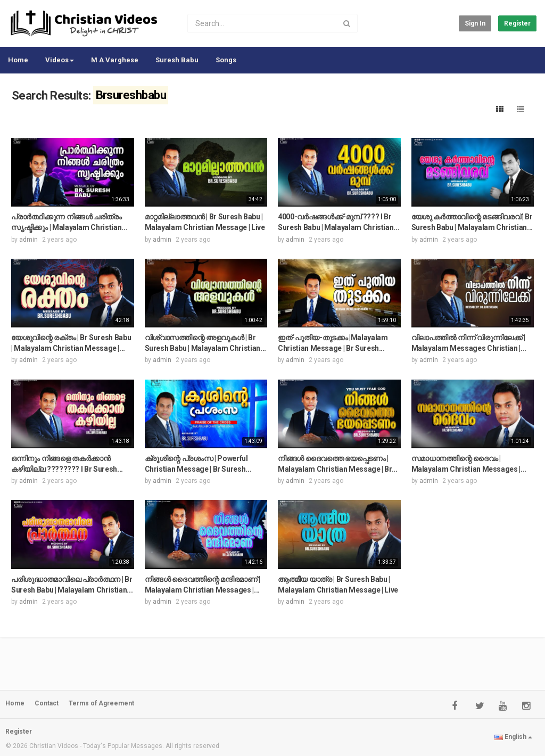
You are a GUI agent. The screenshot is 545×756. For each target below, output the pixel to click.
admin (28, 240)
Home (18, 60)
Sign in (475, 23)
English (513, 737)
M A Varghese (115, 60)
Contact (47, 703)
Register (517, 23)
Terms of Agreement (101, 703)
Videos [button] (60, 60)
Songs (226, 60)
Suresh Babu (177, 60)
